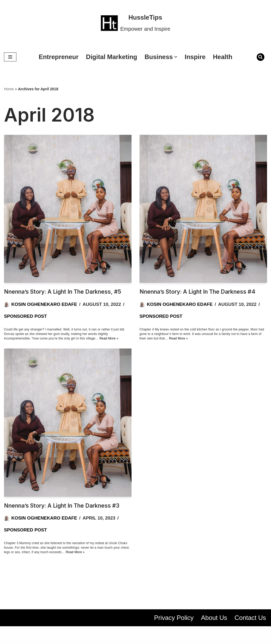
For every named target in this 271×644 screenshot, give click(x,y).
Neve (11, 635)
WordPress (75, 635)
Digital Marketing (112, 57)
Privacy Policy (174, 618)
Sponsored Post (25, 316)
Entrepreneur (59, 57)
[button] (176, 57)
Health (223, 57)
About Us (214, 618)
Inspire (195, 57)
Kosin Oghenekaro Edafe (44, 304)
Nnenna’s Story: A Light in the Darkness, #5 (63, 292)
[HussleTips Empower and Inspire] (136, 23)
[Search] (261, 57)
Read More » (109, 338)
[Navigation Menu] (10, 57)
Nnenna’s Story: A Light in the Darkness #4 (197, 292)
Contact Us (250, 618)
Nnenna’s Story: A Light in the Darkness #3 (62, 506)
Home (9, 89)
